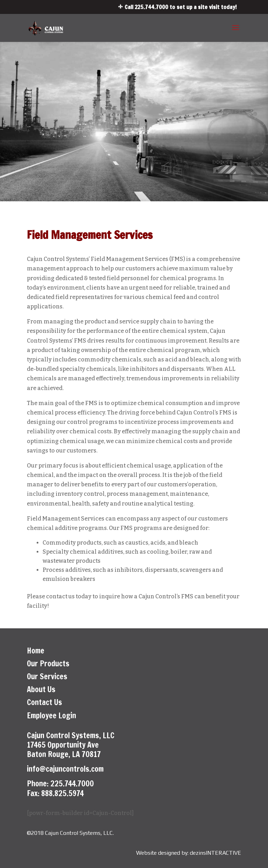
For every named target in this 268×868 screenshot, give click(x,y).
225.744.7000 (151, 7)
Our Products (48, 663)
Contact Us (44, 702)
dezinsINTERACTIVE (215, 853)
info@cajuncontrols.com (65, 769)
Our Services (47, 676)
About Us (41, 689)
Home (36, 650)
